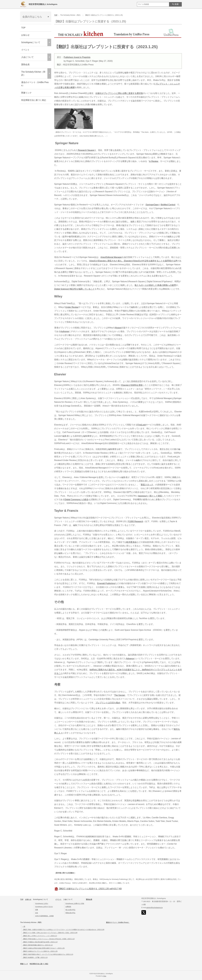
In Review (154, 161)
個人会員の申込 (70, 910)
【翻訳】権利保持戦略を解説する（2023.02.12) (38, 945)
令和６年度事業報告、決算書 (44, 916)
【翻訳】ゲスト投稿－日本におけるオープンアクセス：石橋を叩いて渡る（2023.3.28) (50, 933)
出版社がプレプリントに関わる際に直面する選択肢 (119, 93)
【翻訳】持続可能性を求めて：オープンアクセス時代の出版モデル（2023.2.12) (48, 954)
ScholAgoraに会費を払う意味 (75, 903)
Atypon (118, 328)
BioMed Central (168, 205)
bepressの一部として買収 (150, 496)
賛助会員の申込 (70, 913)
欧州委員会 (132, 542)
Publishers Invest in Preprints (77, 57)
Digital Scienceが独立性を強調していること (74, 289)
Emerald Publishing (106, 583)
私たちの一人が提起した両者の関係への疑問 (155, 285)
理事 (37, 910)
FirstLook (142, 425)
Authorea (65, 331)
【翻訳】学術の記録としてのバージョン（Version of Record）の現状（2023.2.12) (49, 939)
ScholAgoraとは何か (42, 903)
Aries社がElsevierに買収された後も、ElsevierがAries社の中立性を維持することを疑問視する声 (133, 261)
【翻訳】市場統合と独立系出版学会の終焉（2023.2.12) (40, 942)
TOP (23, 28)
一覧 (24, 926)
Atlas (105, 976)
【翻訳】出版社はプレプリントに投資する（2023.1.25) (88, 889)
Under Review (72, 307)
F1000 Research (136, 521)
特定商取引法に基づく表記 (34, 100)
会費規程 (68, 907)
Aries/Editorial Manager (111, 257)
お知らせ (25, 35)
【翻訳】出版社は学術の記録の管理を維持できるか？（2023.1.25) (44, 948)
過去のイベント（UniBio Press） (35, 84)
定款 (37, 913)
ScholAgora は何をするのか (44, 907)
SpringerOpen (152, 205)
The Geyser (120, 695)
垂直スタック (147, 485)
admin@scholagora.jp (155, 908)
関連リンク (26, 93)
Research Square (86, 150)
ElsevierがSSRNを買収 (132, 385)
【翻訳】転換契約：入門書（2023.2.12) (35, 957)
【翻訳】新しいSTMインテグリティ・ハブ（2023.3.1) (40, 936)
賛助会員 (25, 64)
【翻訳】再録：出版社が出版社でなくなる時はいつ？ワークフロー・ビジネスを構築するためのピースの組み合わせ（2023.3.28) (63, 930)
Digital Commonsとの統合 (77, 499)
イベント (25, 50)
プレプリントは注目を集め (108, 703)
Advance (130, 659)
